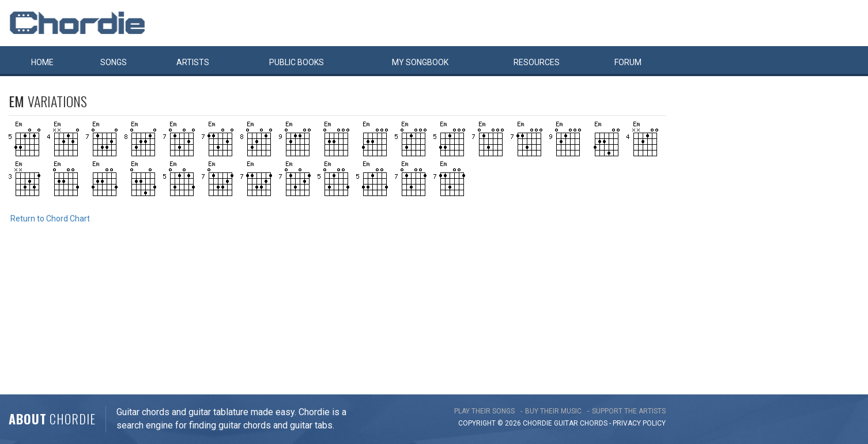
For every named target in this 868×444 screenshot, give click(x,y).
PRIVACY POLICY (639, 423)
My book (420, 62)
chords (594, 423)
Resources (537, 62)
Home (42, 62)
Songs (114, 62)
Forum (628, 62)
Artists (193, 62)
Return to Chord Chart (50, 219)
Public (297, 62)
